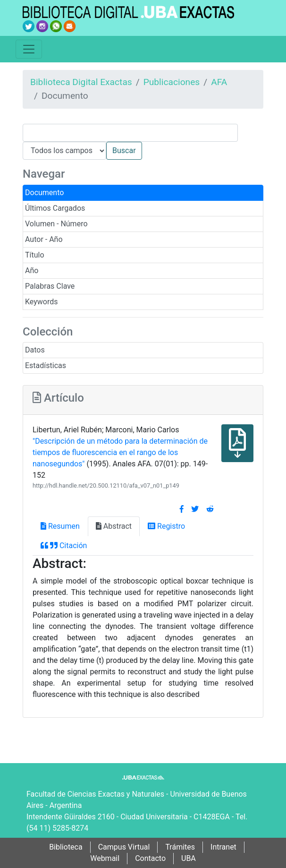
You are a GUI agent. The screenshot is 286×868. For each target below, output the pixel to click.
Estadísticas (46, 365)
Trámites (180, 847)
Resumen (60, 526)
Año (32, 271)
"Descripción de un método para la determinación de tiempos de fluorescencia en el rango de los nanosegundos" (120, 452)
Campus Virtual (124, 847)
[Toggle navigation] (29, 49)
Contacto (150, 858)
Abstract (114, 526)
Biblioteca (66, 847)
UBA (189, 858)
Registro (166, 526)
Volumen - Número (56, 224)
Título (35, 255)
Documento (44, 193)
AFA (219, 82)
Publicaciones (172, 82)
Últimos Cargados (55, 208)
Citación (64, 546)
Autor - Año (44, 239)
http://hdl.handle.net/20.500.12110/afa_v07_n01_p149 (106, 486)
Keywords (42, 302)
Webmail (105, 858)
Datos (35, 350)
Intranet (223, 847)
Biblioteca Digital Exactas (81, 82)
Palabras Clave (50, 286)
